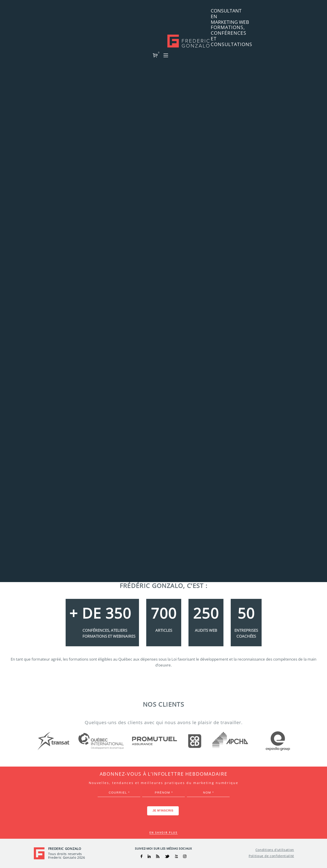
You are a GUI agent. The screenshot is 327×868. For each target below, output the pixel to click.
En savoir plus (163, 832)
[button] (280, 13)
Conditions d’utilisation (275, 850)
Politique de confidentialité (271, 856)
